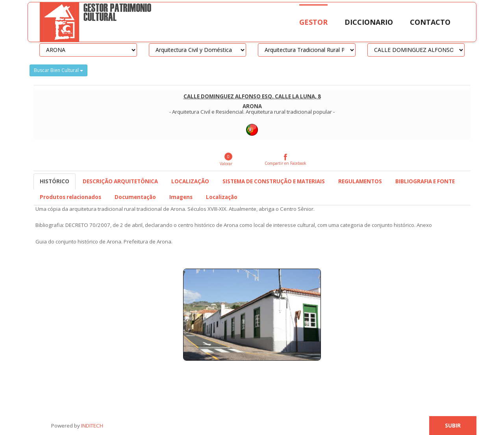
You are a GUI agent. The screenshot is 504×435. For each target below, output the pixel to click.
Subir (453, 426)
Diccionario (369, 22)
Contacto (430, 22)
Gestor (313, 22)
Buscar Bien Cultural (58, 70)
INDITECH (92, 426)
